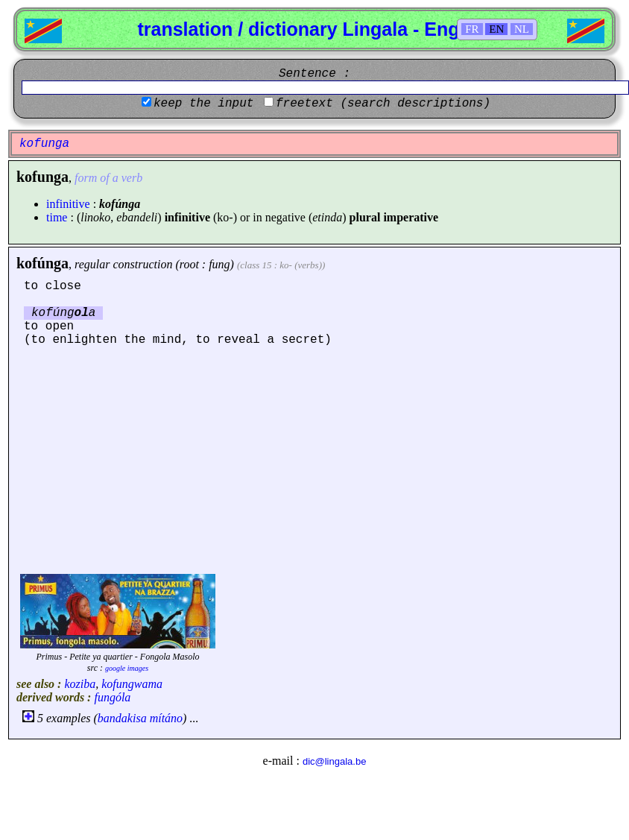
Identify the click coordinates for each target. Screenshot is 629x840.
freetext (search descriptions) (383, 104)
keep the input (203, 104)
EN (496, 29)
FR (472, 29)
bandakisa (122, 718)
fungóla (112, 697)
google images (127, 668)
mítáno (166, 718)
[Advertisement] (314, 458)
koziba (80, 684)
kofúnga (42, 263)
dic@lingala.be (334, 761)
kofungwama (132, 684)
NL (522, 29)
